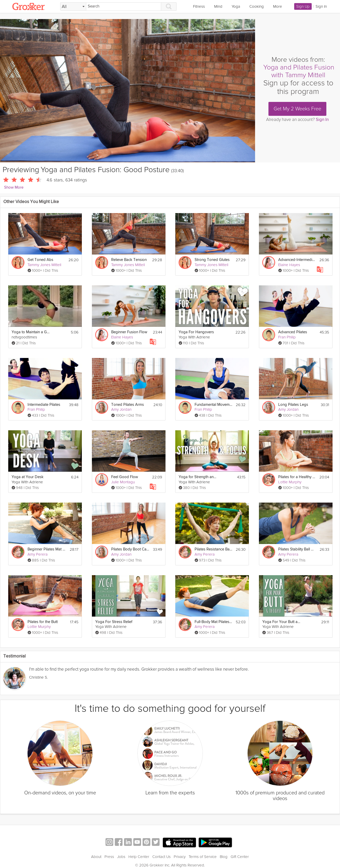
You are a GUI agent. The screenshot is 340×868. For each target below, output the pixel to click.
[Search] (124, 7)
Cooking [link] (257, 6)
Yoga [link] (236, 6)
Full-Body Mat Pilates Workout (214, 622)
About (96, 857)
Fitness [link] (199, 6)
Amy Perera (38, 554)
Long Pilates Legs (293, 405)
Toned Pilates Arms (128, 405)
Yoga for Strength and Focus (198, 477)
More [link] (278, 6)
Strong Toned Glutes (212, 260)
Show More (14, 187)
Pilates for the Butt (43, 622)
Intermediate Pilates (44, 405)
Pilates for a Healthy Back (297, 477)
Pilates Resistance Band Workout (214, 549)
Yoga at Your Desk (28, 477)
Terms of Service (203, 857)
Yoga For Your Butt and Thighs (282, 622)
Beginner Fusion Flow (129, 332)
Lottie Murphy (290, 482)
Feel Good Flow (125, 477)
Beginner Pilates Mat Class (47, 549)
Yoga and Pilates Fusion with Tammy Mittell (299, 71)
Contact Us (162, 857)
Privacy (180, 857)
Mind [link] (218, 6)
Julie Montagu (123, 482)
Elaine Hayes (289, 265)
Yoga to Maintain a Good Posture (31, 332)
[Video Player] (128, 91)
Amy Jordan (121, 409)
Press (109, 857)
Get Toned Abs (40, 260)
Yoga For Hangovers (196, 332)
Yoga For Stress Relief (114, 622)
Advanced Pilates (293, 332)
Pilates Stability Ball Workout (297, 549)
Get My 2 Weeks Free (297, 109)
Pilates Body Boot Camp (130, 549)
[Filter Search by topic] (73, 7)
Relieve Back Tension (129, 260)
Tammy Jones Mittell (44, 265)
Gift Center (240, 857)
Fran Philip (287, 337)
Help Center (139, 857)
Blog (224, 857)
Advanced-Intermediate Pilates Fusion (297, 260)
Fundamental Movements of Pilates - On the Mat (214, 405)
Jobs (121, 857)
